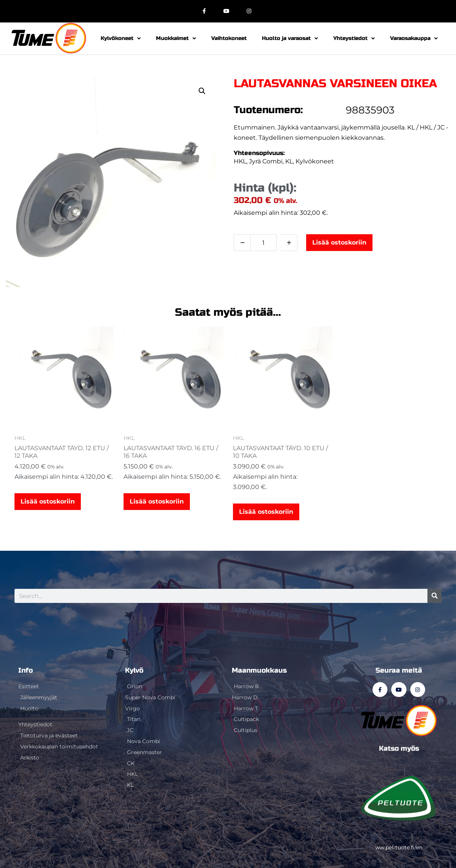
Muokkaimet (176, 38)
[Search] (434, 596)
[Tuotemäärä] (263, 243)
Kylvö (134, 670)
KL (289, 161)
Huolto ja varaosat (290, 38)
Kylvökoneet (121, 38)
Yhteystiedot (354, 38)
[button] (202, 91)
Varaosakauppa (414, 38)
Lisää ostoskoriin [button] (48, 501)
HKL (240, 161)
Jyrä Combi (266, 161)
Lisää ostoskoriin (339, 242)
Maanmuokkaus (259, 670)
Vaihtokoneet (229, 38)
